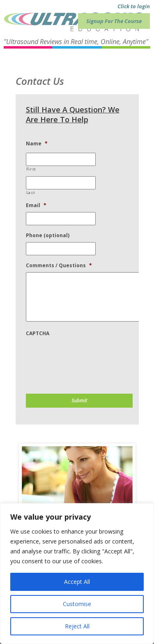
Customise (77, 604)
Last (31, 192)
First (31, 169)
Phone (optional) (48, 236)
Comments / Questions (59, 266)
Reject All (77, 626)
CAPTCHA (38, 334)
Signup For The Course (114, 21)
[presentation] (88, 356)
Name (37, 144)
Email (36, 205)
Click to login (134, 6)
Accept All (77, 582)
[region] (77, 574)
